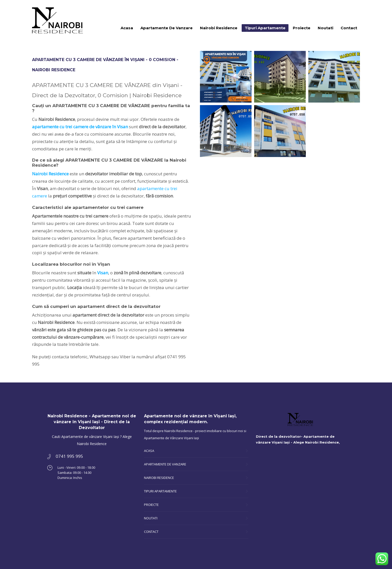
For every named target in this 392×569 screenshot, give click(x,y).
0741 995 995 (351, 8)
